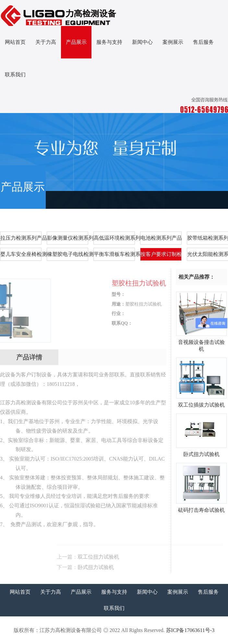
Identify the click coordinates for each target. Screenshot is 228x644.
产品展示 (76, 42)
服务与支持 (109, 42)
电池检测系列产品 (161, 238)
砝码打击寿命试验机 (201, 508)
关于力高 (46, 42)
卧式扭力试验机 (150, 567)
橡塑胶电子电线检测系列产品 (68, 254)
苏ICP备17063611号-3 (190, 630)
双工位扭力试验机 (152, 557)
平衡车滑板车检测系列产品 (114, 254)
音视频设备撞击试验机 (201, 343)
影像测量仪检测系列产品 (68, 238)
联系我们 (15, 75)
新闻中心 (142, 42)
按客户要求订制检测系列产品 (194, 199)
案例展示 (173, 42)
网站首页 (15, 42)
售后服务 (203, 42)
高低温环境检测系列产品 (114, 238)
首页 (126, 199)
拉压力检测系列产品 (21, 238)
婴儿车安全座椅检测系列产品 (21, 254)
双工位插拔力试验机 (201, 402)
